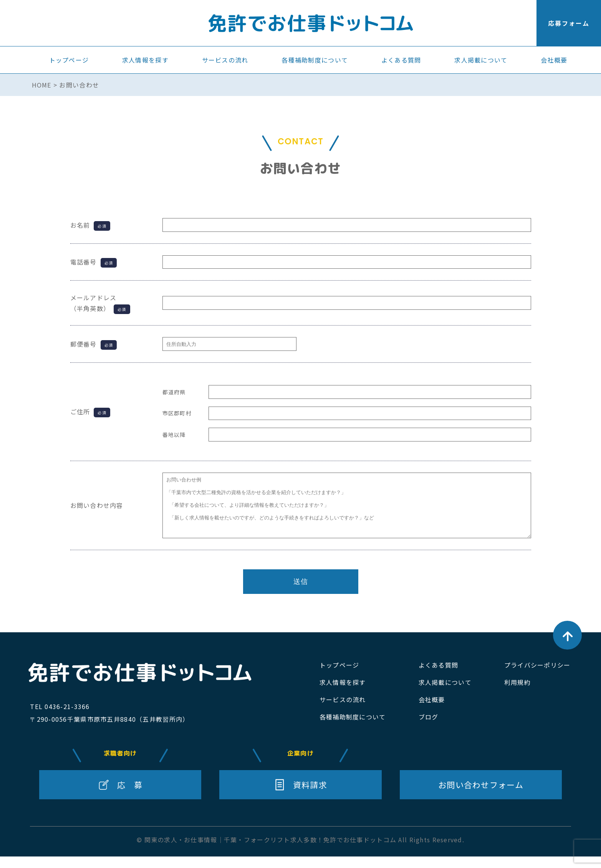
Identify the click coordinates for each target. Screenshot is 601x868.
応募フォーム (569, 23)
